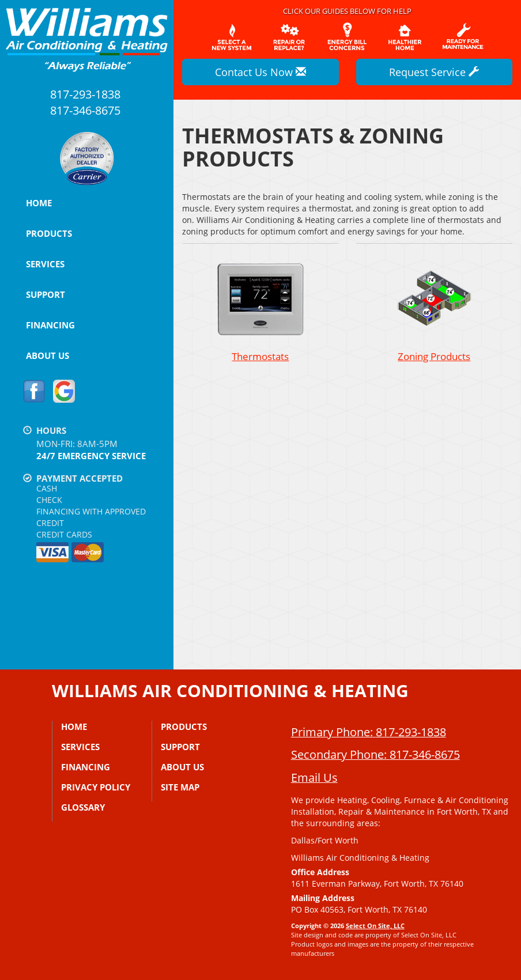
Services (45, 264)
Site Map (180, 787)
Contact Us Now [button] (260, 72)
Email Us (314, 777)
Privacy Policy (96, 787)
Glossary (83, 807)
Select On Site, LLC (375, 926)
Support (46, 294)
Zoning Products (434, 310)
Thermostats (260, 310)
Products (49, 233)
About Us (48, 355)
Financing (50, 325)
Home (39, 203)
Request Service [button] (434, 72)
